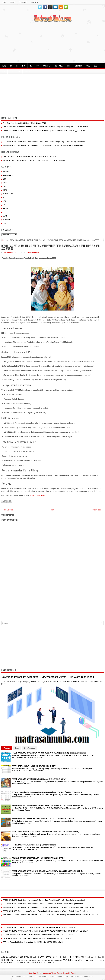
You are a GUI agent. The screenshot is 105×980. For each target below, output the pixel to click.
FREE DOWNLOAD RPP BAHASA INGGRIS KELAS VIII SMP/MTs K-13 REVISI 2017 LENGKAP (47, 805)
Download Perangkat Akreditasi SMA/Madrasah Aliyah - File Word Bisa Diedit (48, 677)
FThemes (23, 976)
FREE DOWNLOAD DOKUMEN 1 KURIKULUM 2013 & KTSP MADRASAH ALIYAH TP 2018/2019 (39, 927)
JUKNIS (94, 957)
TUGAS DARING (45, 963)
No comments (33, 252)
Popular (7, 748)
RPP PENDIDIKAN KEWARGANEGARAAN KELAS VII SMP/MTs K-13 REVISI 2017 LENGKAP (38, 935)
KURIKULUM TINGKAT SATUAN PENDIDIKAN (47, 960)
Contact (35, 2)
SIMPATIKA (78, 66)
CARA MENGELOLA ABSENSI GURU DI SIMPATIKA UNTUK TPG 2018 (30, 157)
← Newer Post (8, 510)
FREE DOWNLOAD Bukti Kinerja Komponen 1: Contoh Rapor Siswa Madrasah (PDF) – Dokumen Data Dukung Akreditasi (50, 907)
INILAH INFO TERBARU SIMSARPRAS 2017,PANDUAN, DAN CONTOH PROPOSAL (34, 160)
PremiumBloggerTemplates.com (61, 976)
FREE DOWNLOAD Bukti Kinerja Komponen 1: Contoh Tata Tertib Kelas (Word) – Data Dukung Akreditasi (44, 142)
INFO (4, 71)
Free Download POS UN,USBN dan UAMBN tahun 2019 (24, 123)
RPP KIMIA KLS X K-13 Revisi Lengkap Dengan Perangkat (34, 845)
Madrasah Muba (10, 252)
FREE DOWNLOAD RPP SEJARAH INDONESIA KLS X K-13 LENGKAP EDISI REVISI (43, 819)
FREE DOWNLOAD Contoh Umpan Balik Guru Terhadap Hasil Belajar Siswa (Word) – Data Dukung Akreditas (45, 911)
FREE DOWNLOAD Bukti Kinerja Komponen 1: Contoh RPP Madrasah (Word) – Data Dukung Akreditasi (43, 145)
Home (5, 240)
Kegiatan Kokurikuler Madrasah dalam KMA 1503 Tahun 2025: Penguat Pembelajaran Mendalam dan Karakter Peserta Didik (51, 915)
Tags (17, 748)
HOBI (11, 71)
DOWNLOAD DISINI (37, 496)
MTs (24, 66)
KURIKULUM (59, 66)
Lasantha (45, 976)
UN (53, 963)
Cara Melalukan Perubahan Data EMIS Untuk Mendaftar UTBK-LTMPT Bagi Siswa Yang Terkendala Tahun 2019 (46, 127)
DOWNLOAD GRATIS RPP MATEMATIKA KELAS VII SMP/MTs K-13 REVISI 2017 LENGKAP (37, 938)
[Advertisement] (52, 43)
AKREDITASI (47, 66)
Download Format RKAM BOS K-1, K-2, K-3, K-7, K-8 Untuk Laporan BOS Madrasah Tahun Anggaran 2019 (44, 130)
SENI (19, 71)
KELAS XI (100, 957)
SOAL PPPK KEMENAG (23, 963)
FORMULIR (61, 957)
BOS (96, 66)
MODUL (74, 960)
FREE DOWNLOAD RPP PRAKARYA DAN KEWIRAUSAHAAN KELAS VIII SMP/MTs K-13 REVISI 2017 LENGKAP (45, 931)
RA (11, 66)
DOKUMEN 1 (34, 957)
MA (31, 66)
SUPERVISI (35, 963)
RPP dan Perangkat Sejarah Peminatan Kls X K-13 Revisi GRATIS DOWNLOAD (33, 942)
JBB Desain (72, 973)
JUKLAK (87, 957)
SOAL (88, 66)
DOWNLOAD (46, 957)
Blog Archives (29, 748)
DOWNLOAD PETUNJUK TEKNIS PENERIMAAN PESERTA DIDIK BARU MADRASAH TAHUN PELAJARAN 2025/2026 (50, 247)
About (12, 2)
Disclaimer (23, 2)
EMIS (69, 66)
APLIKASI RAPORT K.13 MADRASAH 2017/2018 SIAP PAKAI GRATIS (38, 858)
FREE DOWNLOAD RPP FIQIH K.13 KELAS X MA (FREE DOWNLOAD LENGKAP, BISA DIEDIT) (47, 871)
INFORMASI (79, 957)
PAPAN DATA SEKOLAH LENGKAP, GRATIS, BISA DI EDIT (34, 766)
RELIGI (6, 208)
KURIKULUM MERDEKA (23, 960)
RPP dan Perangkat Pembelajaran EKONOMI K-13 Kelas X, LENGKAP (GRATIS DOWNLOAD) (47, 792)
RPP (37, 66)
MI (17, 66)
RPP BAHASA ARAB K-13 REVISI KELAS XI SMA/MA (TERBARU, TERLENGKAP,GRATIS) (45, 832)
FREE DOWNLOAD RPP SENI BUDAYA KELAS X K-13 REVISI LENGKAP (39, 779)
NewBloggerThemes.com (84, 976)
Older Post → (98, 510)
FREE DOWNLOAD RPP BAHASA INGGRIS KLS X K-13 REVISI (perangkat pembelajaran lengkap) (49, 753)
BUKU (27, 957)
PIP (84, 960)
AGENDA (27, 71)
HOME (4, 2)
